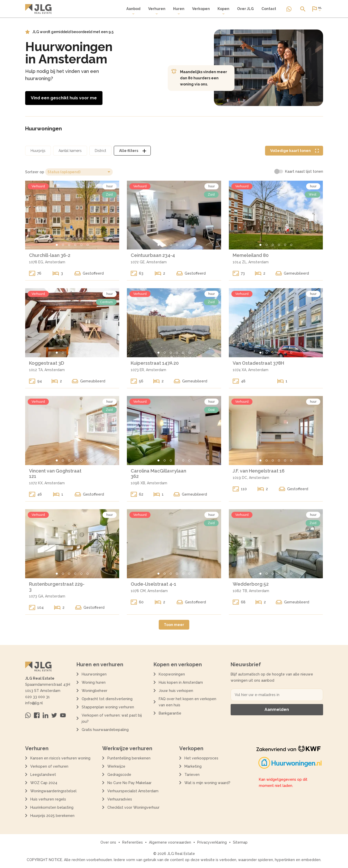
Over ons (108, 842)
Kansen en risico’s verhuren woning (60, 758)
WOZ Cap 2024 (44, 783)
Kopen (223, 11)
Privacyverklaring (212, 842)
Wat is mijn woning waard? (207, 783)
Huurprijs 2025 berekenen (52, 816)
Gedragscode (119, 775)
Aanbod (133, 11)
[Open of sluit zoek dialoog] (303, 9)
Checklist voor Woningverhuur (133, 807)
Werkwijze (116, 766)
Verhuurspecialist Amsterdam (133, 791)
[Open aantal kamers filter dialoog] (70, 151)
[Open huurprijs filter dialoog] (38, 151)
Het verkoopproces (201, 758)
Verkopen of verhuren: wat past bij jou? (112, 718)
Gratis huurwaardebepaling (105, 730)
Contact (269, 9)
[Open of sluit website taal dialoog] (317, 9)
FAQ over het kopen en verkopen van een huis (187, 702)
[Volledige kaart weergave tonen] (294, 151)
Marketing (193, 766)
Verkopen (201, 9)
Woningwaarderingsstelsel (53, 791)
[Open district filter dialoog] (100, 151)
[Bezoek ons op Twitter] (54, 715)
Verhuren (157, 11)
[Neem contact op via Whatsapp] (289, 9)
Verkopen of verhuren (49, 766)
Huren (179, 11)
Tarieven (192, 775)
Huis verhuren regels (48, 799)
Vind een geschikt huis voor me (64, 98)
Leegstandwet (43, 775)
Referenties (133, 842)
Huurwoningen (94, 674)
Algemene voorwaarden (170, 842)
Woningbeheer (95, 691)
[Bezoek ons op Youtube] (63, 715)
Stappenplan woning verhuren (108, 707)
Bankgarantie (170, 713)
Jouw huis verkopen (176, 691)
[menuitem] (133, 11)
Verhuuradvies (120, 799)
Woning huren (94, 682)
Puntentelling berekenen (129, 758)
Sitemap (240, 842)
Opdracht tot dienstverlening (107, 699)
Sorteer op (35, 172)
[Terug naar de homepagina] (38, 9)
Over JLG (245, 9)
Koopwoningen (172, 674)
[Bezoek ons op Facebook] (37, 715)
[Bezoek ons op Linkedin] (45, 715)
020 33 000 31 (37, 697)
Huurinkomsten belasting (52, 807)
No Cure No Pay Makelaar (129, 783)
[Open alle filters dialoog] (132, 151)
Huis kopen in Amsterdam (181, 682)
